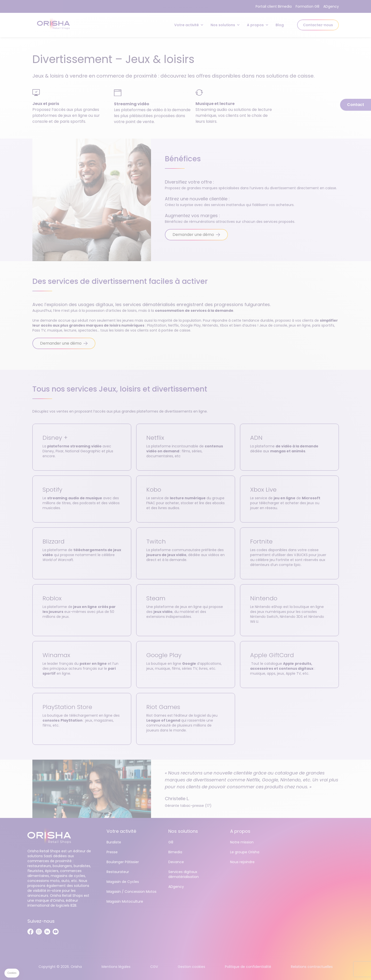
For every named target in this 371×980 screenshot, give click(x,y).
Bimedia (175, 852)
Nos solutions (225, 25)
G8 (171, 842)
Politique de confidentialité (248, 967)
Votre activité (189, 25)
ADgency (331, 6)
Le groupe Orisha (245, 852)
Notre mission (242, 842)
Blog (280, 25)
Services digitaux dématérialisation (184, 874)
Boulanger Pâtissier (123, 862)
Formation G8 (307, 6)
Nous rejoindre (242, 862)
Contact (356, 105)
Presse (112, 852)
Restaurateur (118, 872)
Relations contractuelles (312, 967)
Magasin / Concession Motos (131, 892)
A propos (258, 25)
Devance (176, 862)
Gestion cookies (191, 967)
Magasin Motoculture (125, 901)
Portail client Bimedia (274, 6)
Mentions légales (116, 967)
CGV (154, 967)
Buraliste (114, 842)
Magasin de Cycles (123, 882)
